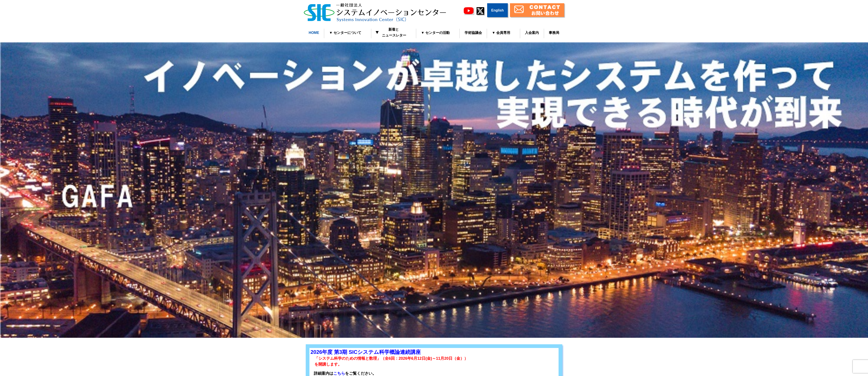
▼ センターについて (345, 33)
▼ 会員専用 (501, 33)
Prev (6, 188)
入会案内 (532, 33)
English (498, 10)
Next (862, 188)
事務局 (554, 33)
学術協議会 (473, 33)
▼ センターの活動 (435, 33)
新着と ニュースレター (391, 32)
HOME (314, 33)
